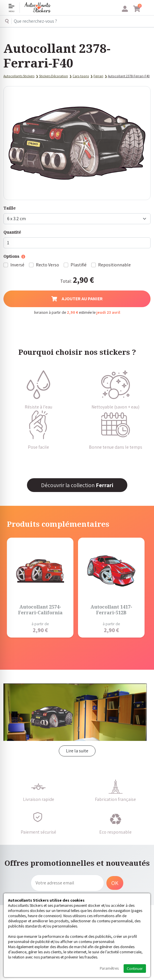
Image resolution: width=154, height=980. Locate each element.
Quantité (12, 232)
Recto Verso (47, 265)
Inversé (17, 265)
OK (115, 883)
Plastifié (79, 265)
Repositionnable (114, 265)
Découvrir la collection (77, 485)
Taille (10, 208)
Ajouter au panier (77, 299)
